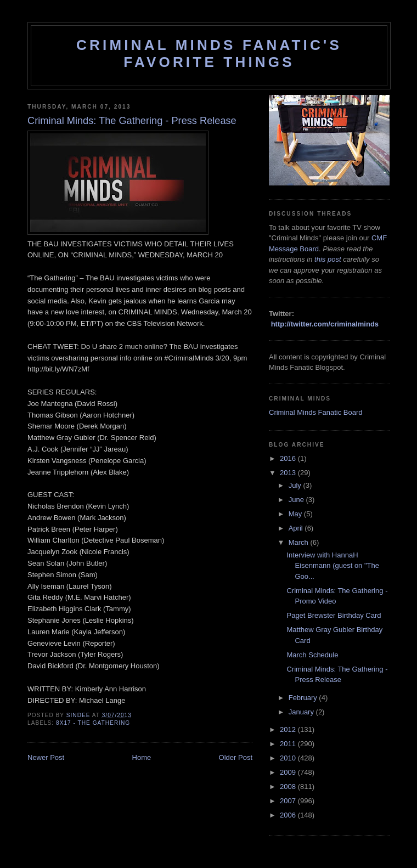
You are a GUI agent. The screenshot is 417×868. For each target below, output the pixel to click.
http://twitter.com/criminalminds (325, 324)
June (297, 500)
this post (328, 259)
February (304, 698)
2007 (289, 801)
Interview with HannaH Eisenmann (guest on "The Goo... (333, 566)
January (302, 712)
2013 (289, 473)
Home (142, 757)
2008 (289, 787)
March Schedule (312, 655)
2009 (289, 772)
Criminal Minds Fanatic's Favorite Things (209, 53)
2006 (289, 815)
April (297, 528)
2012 (289, 729)
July (296, 485)
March (300, 542)
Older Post (236, 757)
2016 (289, 458)
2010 (289, 758)
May (296, 514)
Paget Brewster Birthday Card (334, 615)
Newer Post (46, 757)
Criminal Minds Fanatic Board (316, 412)
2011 (289, 744)
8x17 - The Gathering (93, 723)
